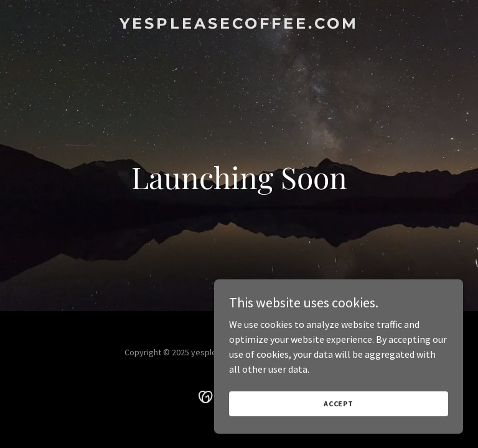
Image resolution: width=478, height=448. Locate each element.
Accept (339, 404)
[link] (239, 25)
